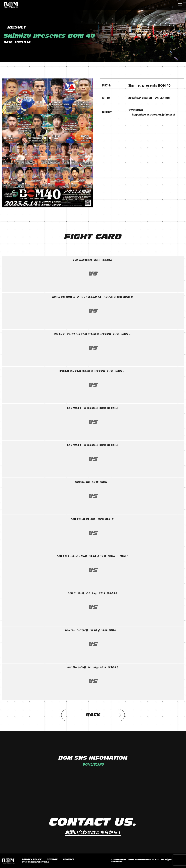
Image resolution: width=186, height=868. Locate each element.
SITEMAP (52, 859)
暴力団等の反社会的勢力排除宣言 (35, 862)
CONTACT (68, 859)
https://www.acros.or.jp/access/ (153, 114)
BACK (104, 715)
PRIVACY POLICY (32, 859)
